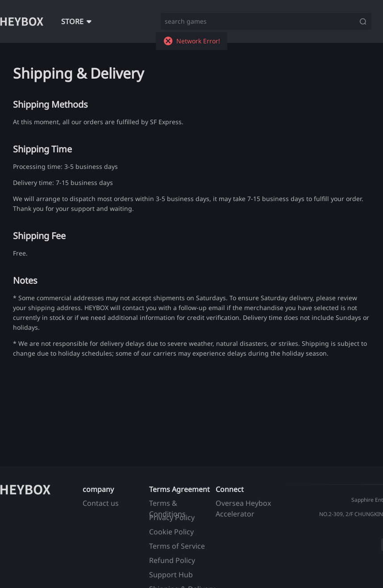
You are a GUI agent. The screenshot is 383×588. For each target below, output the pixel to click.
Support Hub (171, 575)
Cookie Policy (171, 532)
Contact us (101, 503)
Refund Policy (172, 560)
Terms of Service (177, 546)
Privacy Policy (172, 517)
